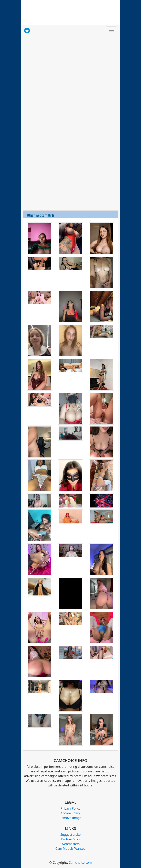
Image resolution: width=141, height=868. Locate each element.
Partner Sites (70, 839)
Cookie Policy (71, 813)
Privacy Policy (71, 808)
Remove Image (71, 818)
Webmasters (70, 844)
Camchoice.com (80, 863)
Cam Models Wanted (70, 849)
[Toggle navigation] (111, 30)
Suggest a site (71, 835)
